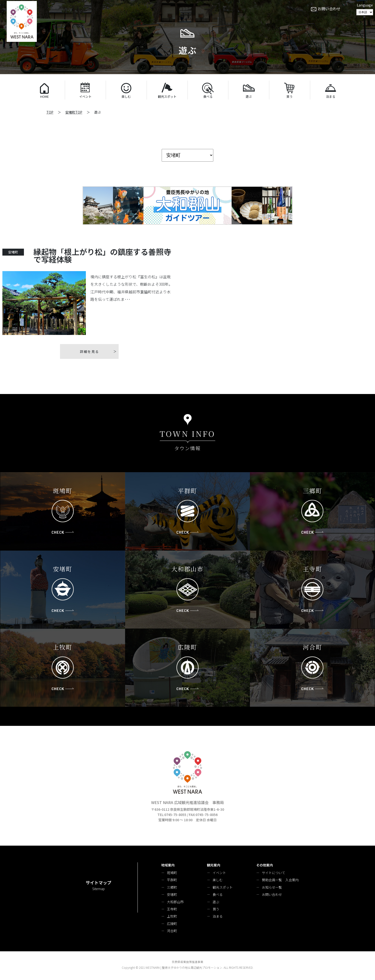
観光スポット (223, 887)
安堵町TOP (74, 112)
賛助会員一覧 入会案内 (280, 880)
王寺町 (172, 909)
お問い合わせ (272, 894)
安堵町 (172, 894)
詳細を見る (89, 351)
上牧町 (172, 916)
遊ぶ (216, 902)
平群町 (172, 880)
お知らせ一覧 (272, 887)
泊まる (218, 916)
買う (216, 909)
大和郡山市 (175, 902)
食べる (218, 894)
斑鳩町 (172, 873)
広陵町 (172, 924)
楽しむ (218, 880)
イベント (219, 873)
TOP (50, 112)
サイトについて (274, 873)
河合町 (172, 931)
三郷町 (172, 887)
